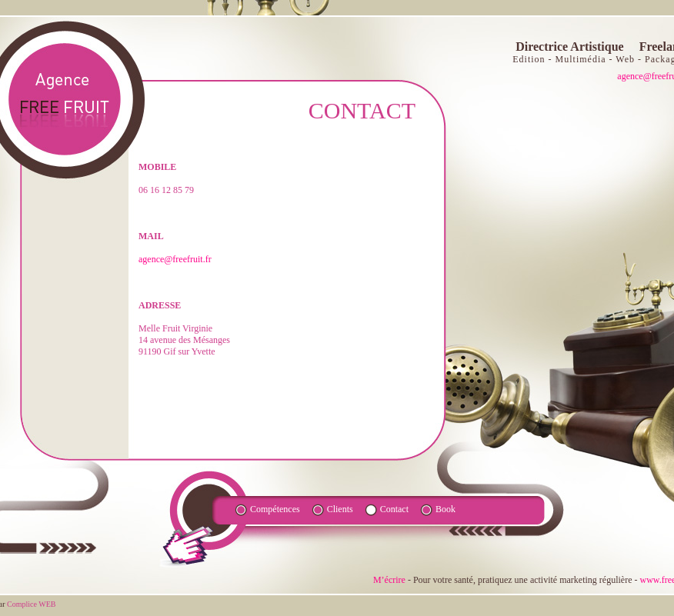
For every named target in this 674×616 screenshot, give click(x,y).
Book (445, 509)
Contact (394, 509)
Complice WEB (31, 604)
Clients (340, 509)
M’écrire (389, 580)
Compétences (275, 509)
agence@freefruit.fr (175, 259)
